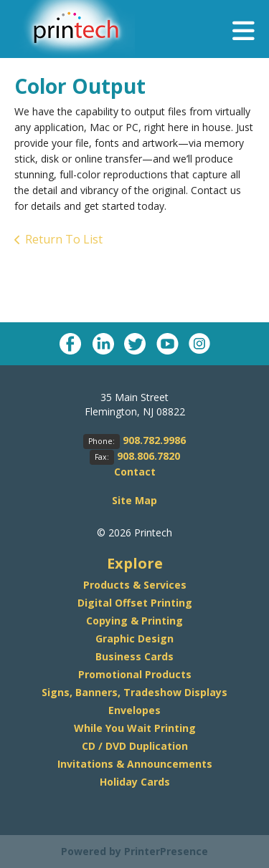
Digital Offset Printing (135, 603)
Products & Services (135, 585)
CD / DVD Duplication (135, 746)
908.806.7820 (148, 456)
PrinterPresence (166, 851)
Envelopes (134, 710)
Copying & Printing (134, 621)
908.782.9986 (154, 440)
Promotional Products (135, 674)
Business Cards (134, 656)
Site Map (134, 500)
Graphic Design (134, 638)
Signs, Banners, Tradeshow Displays (134, 692)
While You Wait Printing (135, 728)
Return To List (64, 239)
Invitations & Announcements (135, 764)
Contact (135, 472)
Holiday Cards (135, 782)
